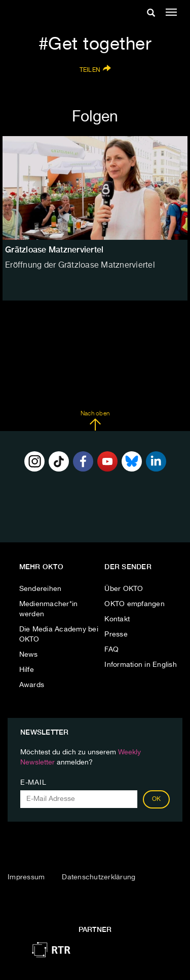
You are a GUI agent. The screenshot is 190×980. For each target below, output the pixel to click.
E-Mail (33, 783)
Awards (32, 685)
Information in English (141, 665)
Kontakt (117, 619)
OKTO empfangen (135, 604)
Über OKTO (124, 589)
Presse (116, 634)
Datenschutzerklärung (99, 877)
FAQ (111, 650)
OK (157, 799)
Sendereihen (41, 589)
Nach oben (95, 421)
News (29, 655)
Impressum (26, 877)
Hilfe (27, 670)
